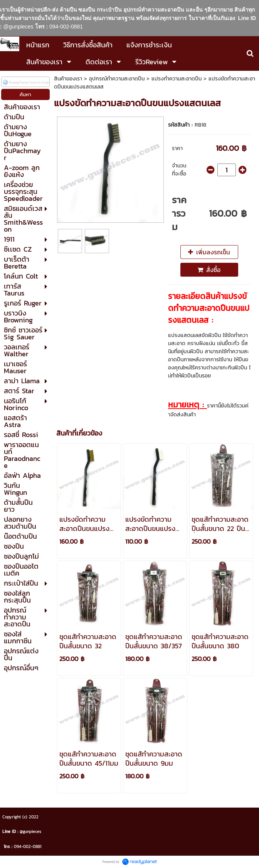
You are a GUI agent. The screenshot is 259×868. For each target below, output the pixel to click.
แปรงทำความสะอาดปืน (177, 79)
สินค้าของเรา (68, 79)
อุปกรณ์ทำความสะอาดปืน (117, 79)
